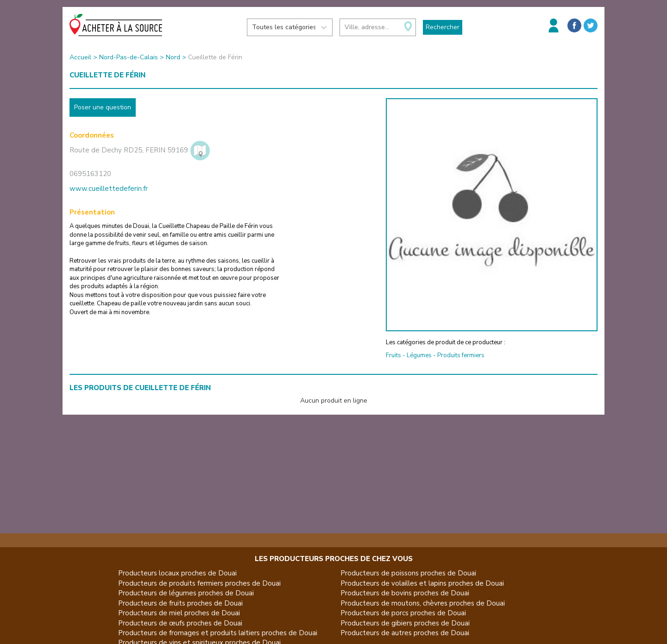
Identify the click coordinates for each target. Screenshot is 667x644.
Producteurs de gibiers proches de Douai (405, 623)
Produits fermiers (461, 355)
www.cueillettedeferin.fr (109, 189)
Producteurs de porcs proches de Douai (403, 613)
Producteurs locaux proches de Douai (177, 573)
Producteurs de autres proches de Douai (405, 633)
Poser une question (103, 107)
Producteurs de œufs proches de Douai (180, 623)
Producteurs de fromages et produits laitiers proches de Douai (218, 633)
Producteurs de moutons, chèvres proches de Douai (423, 603)
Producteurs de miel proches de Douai (179, 613)
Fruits (393, 355)
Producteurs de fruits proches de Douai (180, 603)
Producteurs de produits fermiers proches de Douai (199, 583)
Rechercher (443, 27)
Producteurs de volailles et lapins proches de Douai (422, 583)
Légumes (419, 355)
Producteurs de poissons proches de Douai (408, 573)
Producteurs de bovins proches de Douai (405, 593)
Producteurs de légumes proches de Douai (186, 593)
